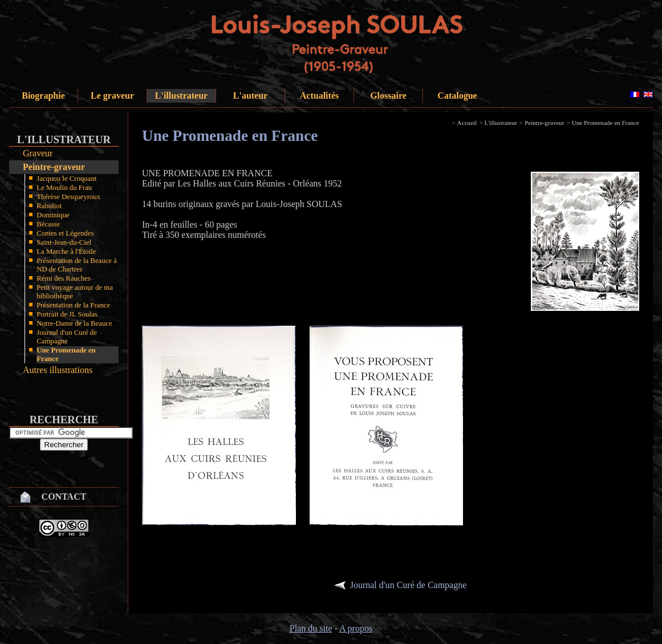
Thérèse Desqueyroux (68, 197)
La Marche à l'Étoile (66, 252)
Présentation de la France (73, 305)
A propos (356, 628)
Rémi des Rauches (64, 278)
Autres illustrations (58, 370)
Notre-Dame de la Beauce (74, 323)
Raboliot (49, 206)
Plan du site (311, 628)
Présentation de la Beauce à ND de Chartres (77, 265)
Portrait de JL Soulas (67, 314)
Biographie (43, 96)
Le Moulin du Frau (64, 188)
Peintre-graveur (54, 167)
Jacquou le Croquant (66, 179)
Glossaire (388, 96)
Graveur (38, 153)
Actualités (319, 96)
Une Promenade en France (66, 355)
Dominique (53, 215)
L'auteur (250, 96)
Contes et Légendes (65, 233)
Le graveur (112, 96)
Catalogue (457, 96)
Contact (64, 497)
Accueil (467, 123)
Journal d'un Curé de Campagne (67, 337)
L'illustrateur (181, 96)
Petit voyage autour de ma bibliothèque (75, 292)
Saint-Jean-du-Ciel (64, 242)
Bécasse (48, 224)
